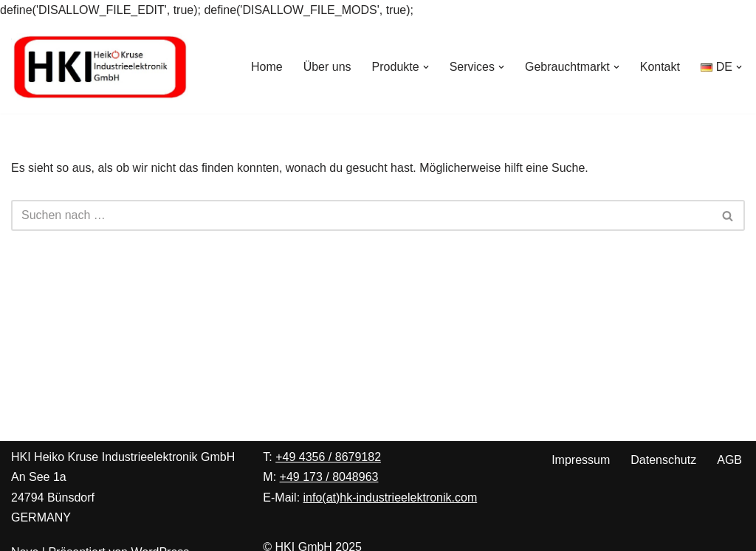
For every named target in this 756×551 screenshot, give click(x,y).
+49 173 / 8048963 (329, 477)
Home (267, 67)
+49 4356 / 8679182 (328, 457)
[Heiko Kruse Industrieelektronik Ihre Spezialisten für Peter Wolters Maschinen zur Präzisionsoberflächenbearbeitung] (100, 67)
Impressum (581, 460)
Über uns (327, 67)
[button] (426, 67)
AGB (729, 460)
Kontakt (660, 67)
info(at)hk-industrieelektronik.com (391, 498)
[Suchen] (361, 215)
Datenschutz (663, 460)
